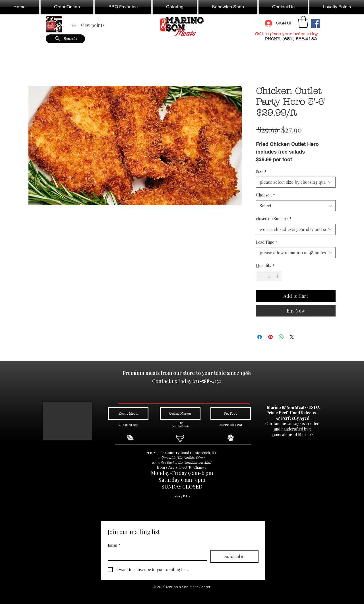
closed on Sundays (274, 219)
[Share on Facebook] (260, 337)
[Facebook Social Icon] (316, 23)
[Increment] (278, 276)
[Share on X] (292, 337)
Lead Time (267, 242)
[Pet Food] (231, 413)
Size (261, 172)
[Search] (65, 39)
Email (114, 545)
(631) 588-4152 (300, 39)
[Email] (156, 555)
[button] (67, 7)
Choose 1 (265, 195)
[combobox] (296, 182)
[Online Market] (180, 413)
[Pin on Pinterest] (270, 337)
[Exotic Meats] (128, 413)
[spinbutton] (269, 276)
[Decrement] (260, 276)
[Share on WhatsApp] (281, 337)
